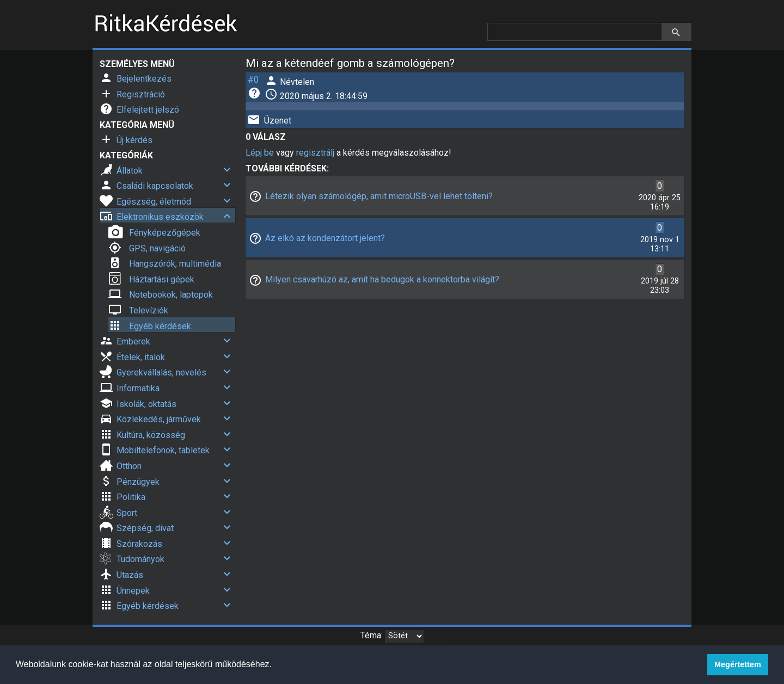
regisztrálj (315, 153)
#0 (253, 80)
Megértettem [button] (738, 664)
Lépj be (260, 153)
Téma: (372, 635)
